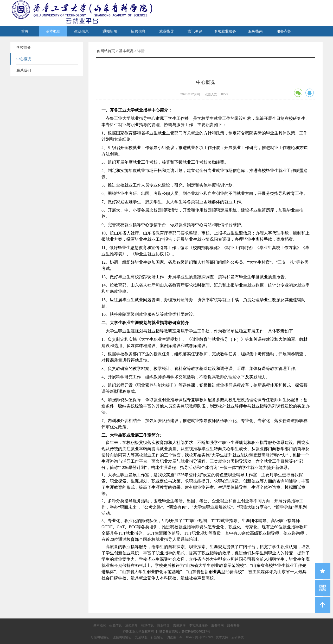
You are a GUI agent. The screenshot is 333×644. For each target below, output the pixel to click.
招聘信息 (138, 31)
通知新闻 (110, 31)
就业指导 (166, 31)
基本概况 (53, 31)
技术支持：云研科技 (230, 637)
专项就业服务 (225, 31)
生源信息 (81, 31)
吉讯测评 (195, 31)
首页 (25, 31)
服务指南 (255, 31)
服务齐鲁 (284, 31)
